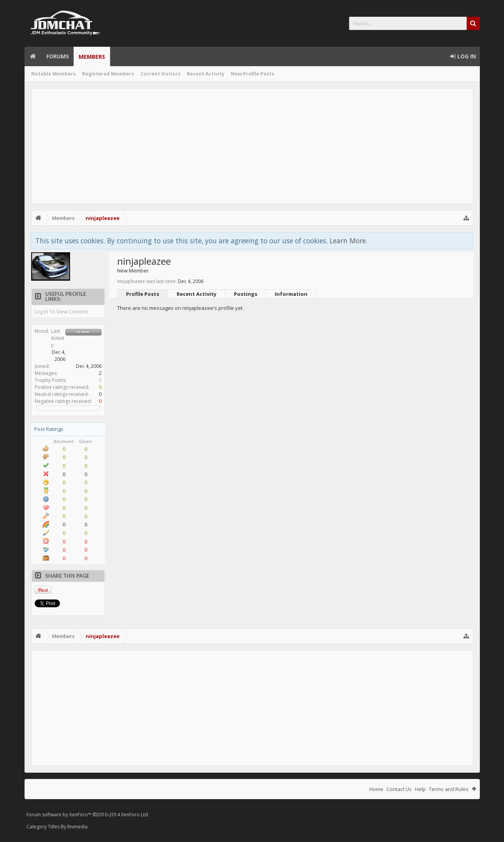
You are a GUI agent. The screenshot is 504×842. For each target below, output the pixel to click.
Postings (246, 294)
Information (291, 294)
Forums (58, 56)
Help (420, 789)
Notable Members (54, 74)
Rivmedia (77, 827)
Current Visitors (161, 74)
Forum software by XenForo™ (88, 815)
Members (92, 57)
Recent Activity (206, 74)
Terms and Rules (449, 789)
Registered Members (108, 74)
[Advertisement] (252, 146)
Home (33, 56)
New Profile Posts (253, 74)
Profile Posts (143, 294)
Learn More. (349, 241)
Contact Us (399, 789)
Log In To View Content (61, 312)
